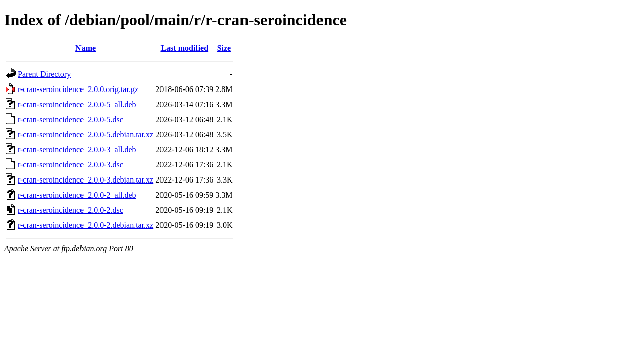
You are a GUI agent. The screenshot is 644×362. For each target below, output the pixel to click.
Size (224, 48)
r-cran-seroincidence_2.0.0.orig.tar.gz (78, 89)
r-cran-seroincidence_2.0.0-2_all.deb (77, 195)
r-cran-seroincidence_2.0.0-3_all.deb (77, 150)
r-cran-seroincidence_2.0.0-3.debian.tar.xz (86, 180)
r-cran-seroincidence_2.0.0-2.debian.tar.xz (86, 225)
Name (86, 48)
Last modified (184, 48)
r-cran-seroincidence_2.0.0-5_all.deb (77, 104)
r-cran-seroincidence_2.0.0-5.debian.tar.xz (86, 134)
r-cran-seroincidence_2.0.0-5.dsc (70, 119)
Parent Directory (44, 74)
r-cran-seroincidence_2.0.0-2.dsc (70, 210)
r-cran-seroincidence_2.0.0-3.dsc (70, 165)
